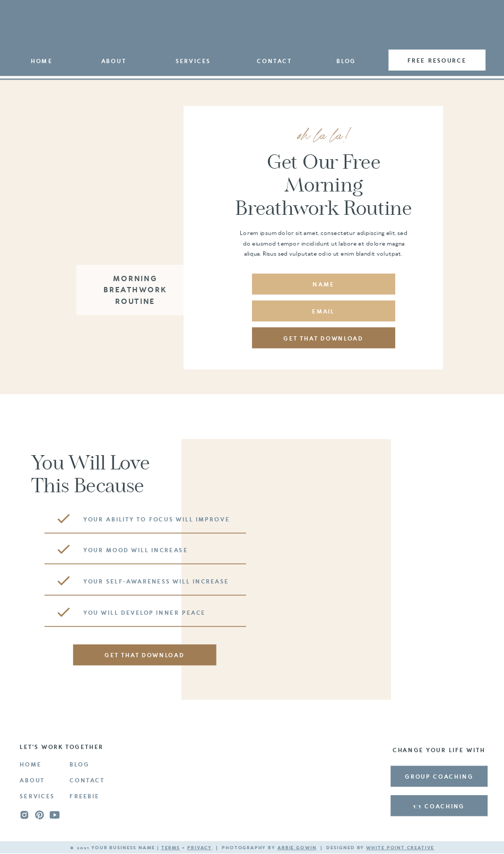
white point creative (400, 848)
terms (171, 848)
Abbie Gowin (297, 848)
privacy (199, 848)
